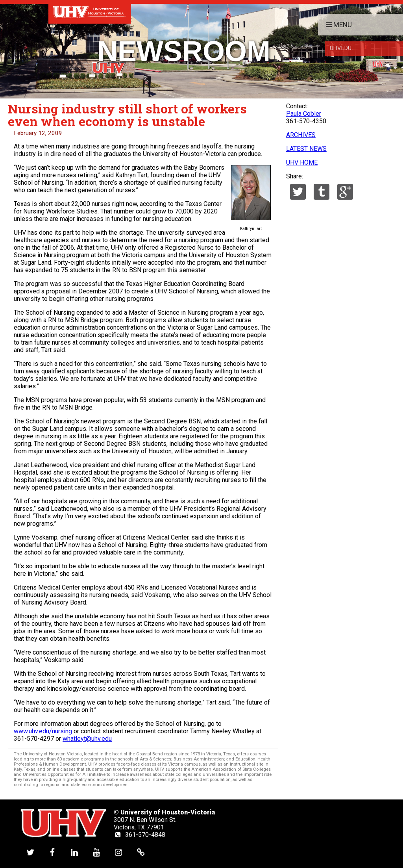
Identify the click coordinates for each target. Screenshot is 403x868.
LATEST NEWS (306, 149)
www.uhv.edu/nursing (43, 731)
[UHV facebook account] (52, 852)
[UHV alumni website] (141, 852)
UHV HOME (302, 162)
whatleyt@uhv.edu (87, 739)
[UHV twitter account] (30, 852)
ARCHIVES (301, 135)
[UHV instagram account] (118, 852)
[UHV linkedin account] (74, 852)
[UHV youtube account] (96, 852)
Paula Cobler (304, 114)
